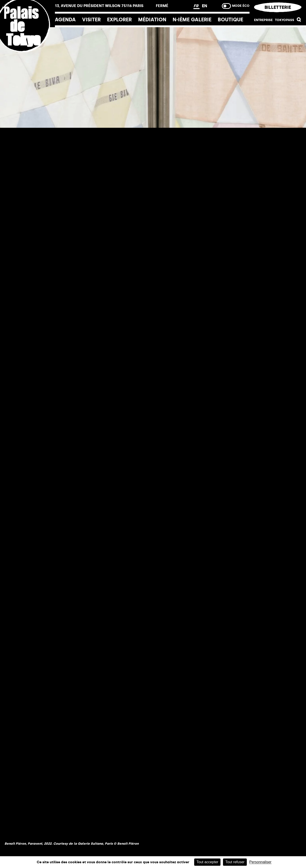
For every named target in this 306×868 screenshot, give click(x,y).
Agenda (65, 20)
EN (204, 6)
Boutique (230, 20)
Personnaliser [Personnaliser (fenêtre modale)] (260, 862)
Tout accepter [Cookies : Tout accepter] (207, 862)
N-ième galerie (192, 20)
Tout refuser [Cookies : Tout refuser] (235, 862)
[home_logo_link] (27, 55)
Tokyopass (285, 20)
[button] (299, 21)
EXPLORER (119, 20)
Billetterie (278, 7)
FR (197, 6)
